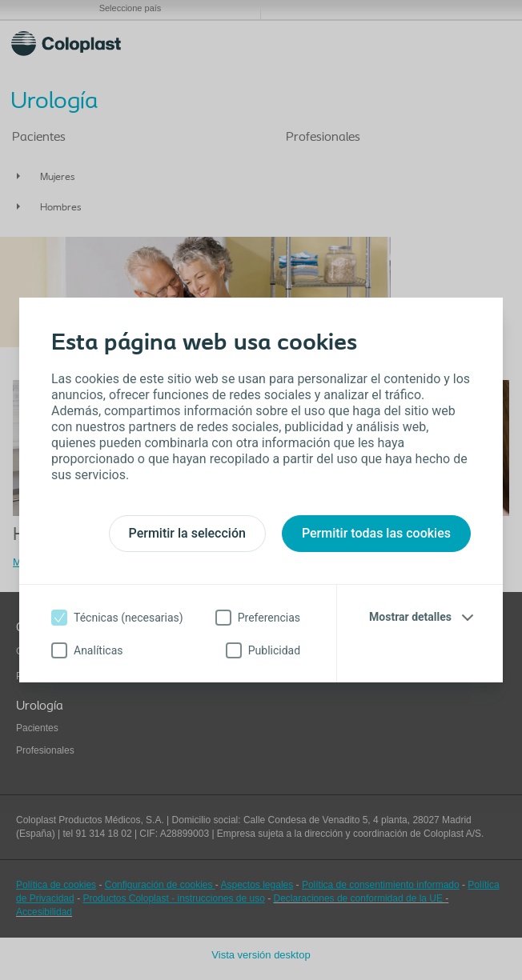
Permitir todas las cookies (376, 533)
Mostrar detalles (410, 617)
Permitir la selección (187, 533)
